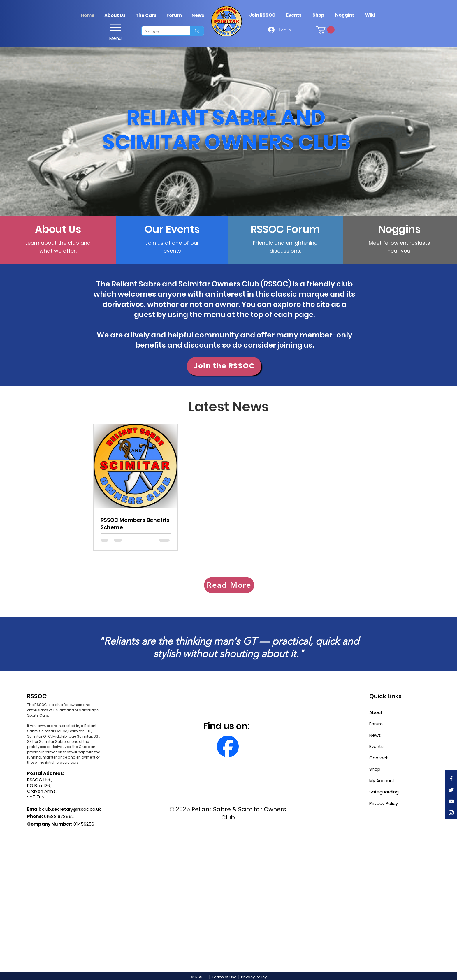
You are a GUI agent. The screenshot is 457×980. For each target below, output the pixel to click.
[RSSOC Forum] (285, 229)
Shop (375, 769)
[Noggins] (400, 229)
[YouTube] (451, 801)
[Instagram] (451, 813)
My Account (382, 781)
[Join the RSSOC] (224, 366)
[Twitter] (451, 790)
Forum (376, 724)
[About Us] (58, 229)
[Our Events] (172, 229)
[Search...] (162, 32)
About (376, 712)
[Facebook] (451, 779)
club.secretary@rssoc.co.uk (71, 809)
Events (376, 746)
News (375, 735)
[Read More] (229, 585)
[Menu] (115, 31)
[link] (325, 30)
